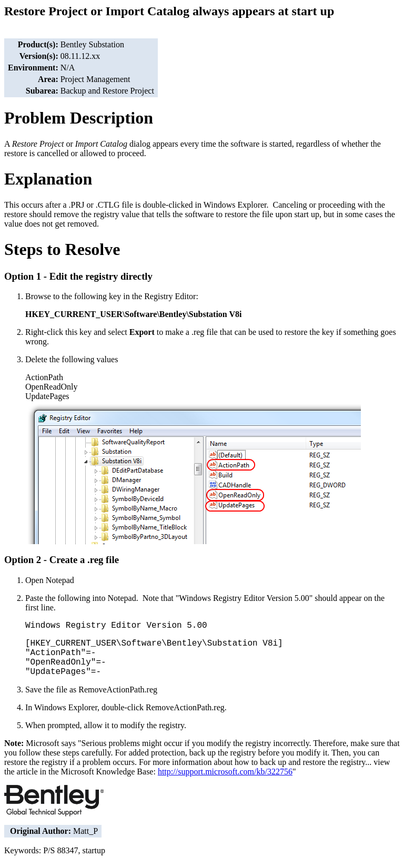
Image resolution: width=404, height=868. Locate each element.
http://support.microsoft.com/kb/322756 (225, 772)
